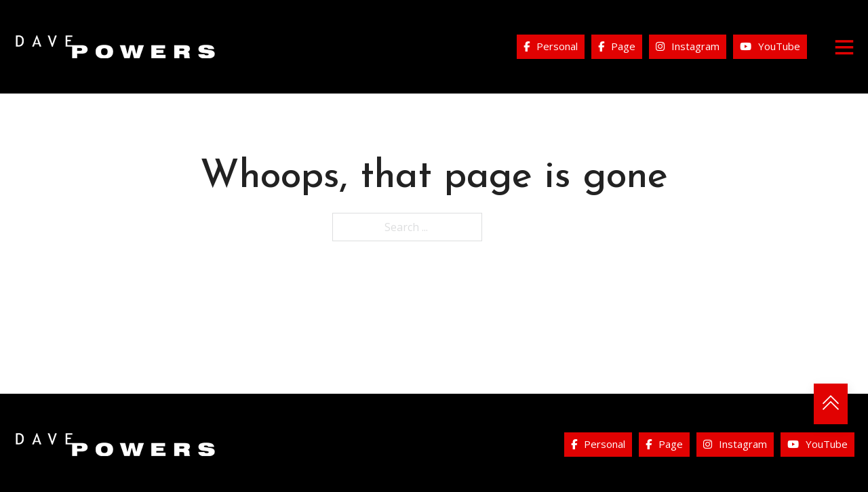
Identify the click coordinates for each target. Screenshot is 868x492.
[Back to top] (831, 404)
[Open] (844, 47)
